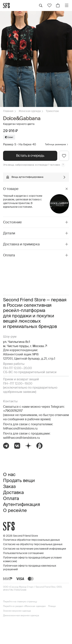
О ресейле (15, 511)
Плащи (52, 606)
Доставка (13, 493)
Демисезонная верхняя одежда (21, 616)
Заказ (9, 487)
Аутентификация (22, 505)
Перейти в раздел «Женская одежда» (24, 606)
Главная (8, 111)
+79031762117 (13, 411)
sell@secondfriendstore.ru (21, 438)
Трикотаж (52, 111)
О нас (9, 475)
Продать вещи (19, 481)
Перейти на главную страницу (20, 602)
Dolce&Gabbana (22, 119)
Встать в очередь (30, 156)
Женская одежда (30, 111)
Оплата (11, 499)
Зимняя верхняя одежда (17, 611)
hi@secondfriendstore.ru (20, 429)
